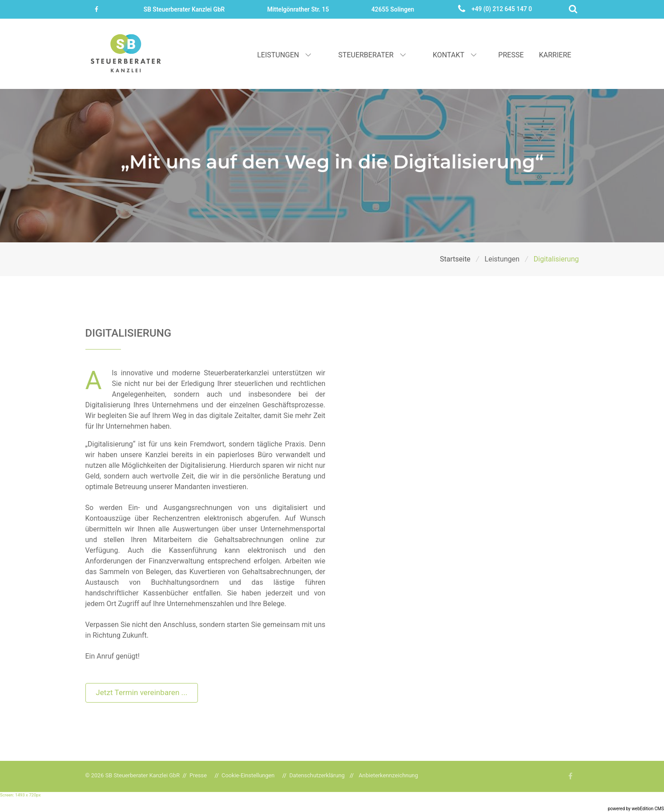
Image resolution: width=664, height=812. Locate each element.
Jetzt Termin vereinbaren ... (141, 692)
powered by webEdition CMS (636, 809)
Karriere (555, 55)
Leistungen (285, 55)
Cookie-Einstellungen (248, 775)
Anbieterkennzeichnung (388, 775)
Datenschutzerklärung (317, 775)
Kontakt (455, 55)
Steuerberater (373, 55)
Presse (511, 55)
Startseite (456, 259)
